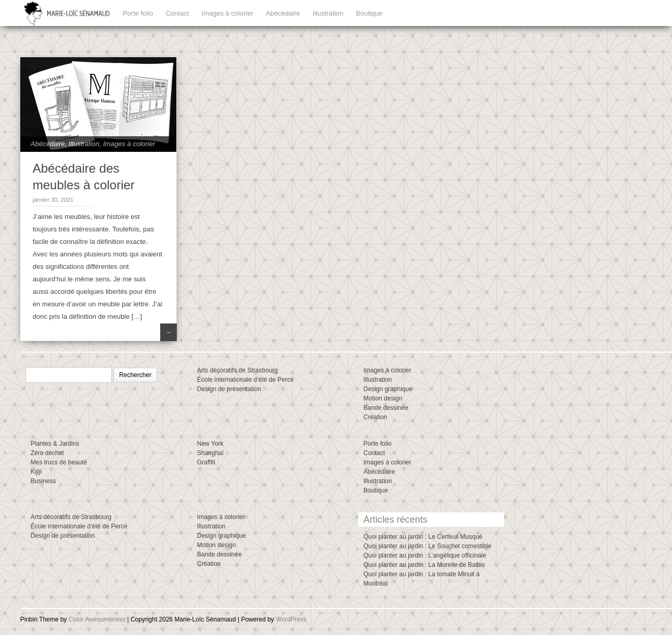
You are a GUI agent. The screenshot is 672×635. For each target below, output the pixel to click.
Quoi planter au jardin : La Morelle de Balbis (424, 565)
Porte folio (138, 13)
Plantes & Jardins (55, 444)
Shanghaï (210, 453)
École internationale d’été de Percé (245, 380)
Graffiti (206, 462)
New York (210, 444)
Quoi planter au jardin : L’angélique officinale (425, 555)
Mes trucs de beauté (59, 462)
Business (43, 481)
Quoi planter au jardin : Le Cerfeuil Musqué (423, 537)
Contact (177, 13)
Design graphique (388, 389)
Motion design (383, 398)
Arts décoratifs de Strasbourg (237, 370)
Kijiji (36, 472)
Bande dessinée (386, 408)
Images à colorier (227, 13)
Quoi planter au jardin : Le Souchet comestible (428, 546)
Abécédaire (283, 13)
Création (375, 417)
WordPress (291, 619)
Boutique (369, 13)
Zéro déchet (47, 453)
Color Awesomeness (97, 619)
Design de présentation (229, 389)
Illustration (328, 13)
